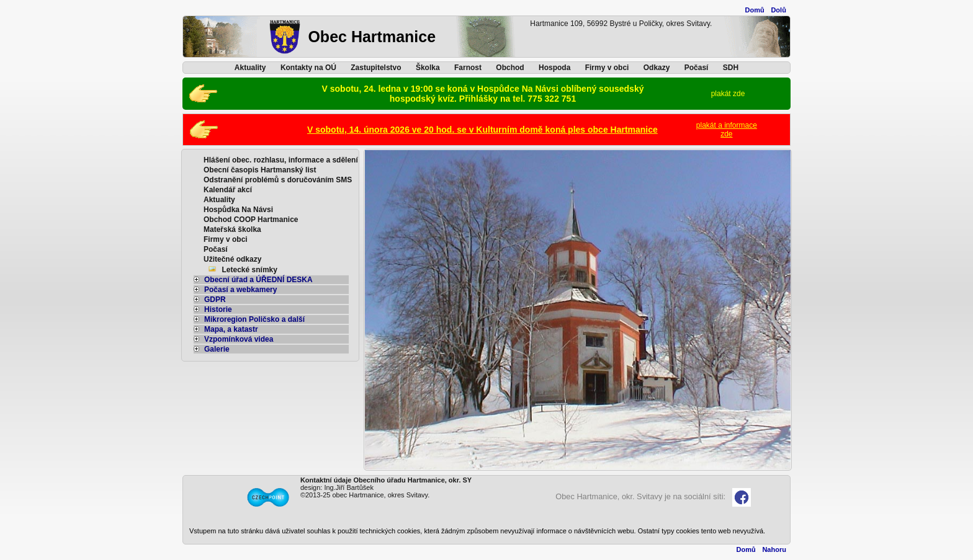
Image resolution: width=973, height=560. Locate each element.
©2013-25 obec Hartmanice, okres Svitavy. (365, 495)
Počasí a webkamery (235, 290)
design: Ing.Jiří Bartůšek (337, 487)
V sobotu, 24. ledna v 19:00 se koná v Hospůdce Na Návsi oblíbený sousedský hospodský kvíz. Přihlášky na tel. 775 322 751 (483, 94)
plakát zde (728, 94)
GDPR (210, 300)
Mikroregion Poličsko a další (249, 319)
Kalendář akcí (228, 190)
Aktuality (250, 68)
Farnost (468, 68)
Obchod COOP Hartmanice (251, 220)
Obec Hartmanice (372, 37)
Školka (428, 68)
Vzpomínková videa (233, 339)
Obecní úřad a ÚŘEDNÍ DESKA (253, 280)
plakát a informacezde (727, 130)
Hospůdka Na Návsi (238, 210)
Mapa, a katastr (226, 329)
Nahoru (774, 549)
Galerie (212, 349)
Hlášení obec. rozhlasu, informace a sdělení (281, 160)
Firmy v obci (607, 68)
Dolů (778, 10)
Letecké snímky (250, 270)
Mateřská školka (232, 229)
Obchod (510, 68)
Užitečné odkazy (232, 259)
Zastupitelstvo (376, 68)
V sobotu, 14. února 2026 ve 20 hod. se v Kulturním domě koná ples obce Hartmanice (482, 130)
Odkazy (657, 68)
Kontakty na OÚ (308, 68)
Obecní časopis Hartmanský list (260, 170)
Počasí (697, 68)
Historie (213, 309)
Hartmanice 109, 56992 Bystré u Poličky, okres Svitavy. (621, 24)
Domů (755, 10)
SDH (731, 68)
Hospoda (554, 68)
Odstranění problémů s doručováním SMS (278, 180)
